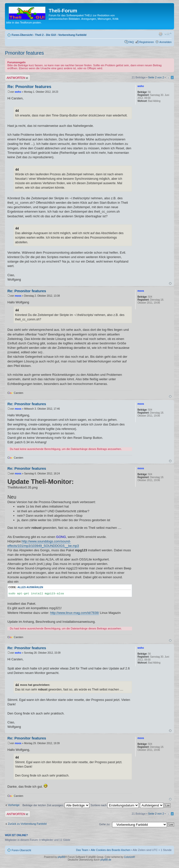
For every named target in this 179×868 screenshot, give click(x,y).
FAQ (131, 42)
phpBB (61, 857)
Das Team (82, 850)
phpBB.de (106, 860)
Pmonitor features (24, 53)
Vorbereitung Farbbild (72, 35)
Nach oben (170, 283)
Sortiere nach (115, 805)
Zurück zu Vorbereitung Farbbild (27, 824)
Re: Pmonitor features (29, 87)
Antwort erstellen (18, 78)
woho (18, 92)
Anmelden (165, 42)
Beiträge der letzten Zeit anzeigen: (56, 805)
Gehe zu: (105, 824)
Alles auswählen (30, 587)
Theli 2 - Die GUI (45, 35)
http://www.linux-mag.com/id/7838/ (75, 613)
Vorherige (14, 805)
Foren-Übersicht (22, 35)
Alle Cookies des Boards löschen (110, 850)
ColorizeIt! (129, 857)
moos (18, 296)
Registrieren (147, 42)
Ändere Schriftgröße (168, 34)
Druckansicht (160, 34)
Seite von (156, 77)
